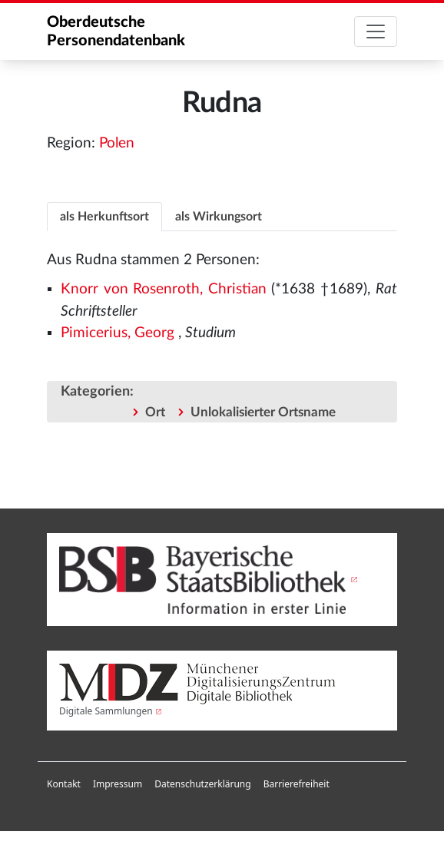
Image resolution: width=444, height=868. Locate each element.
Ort (155, 412)
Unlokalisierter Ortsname (263, 412)
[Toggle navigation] (376, 31)
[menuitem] (64, 784)
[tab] (104, 216)
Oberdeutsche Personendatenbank (116, 31)
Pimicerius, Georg (118, 333)
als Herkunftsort (104, 217)
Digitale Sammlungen (106, 711)
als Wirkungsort (219, 217)
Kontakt (64, 784)
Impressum (118, 784)
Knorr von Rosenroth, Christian (164, 289)
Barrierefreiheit (297, 784)
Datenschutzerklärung (202, 784)
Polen (117, 143)
